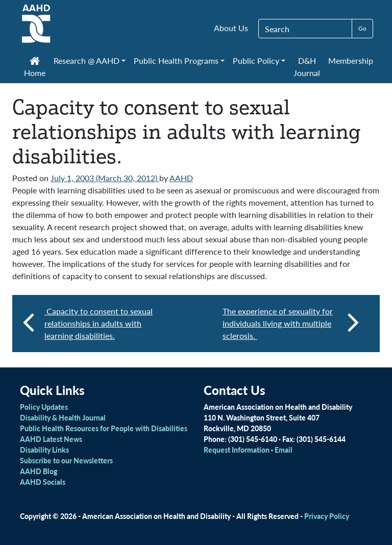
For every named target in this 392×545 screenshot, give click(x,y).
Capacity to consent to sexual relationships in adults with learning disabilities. (99, 323)
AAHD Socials (43, 482)
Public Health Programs (176, 60)
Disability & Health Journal (63, 417)
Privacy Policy (327, 516)
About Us (231, 28)
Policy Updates (44, 407)
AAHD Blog (39, 471)
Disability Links (44, 450)
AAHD (181, 178)
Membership (351, 60)
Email (284, 450)
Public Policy (256, 60)
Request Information (237, 450)
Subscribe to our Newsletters (66, 460)
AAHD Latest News (51, 439)
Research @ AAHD (87, 60)
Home (35, 68)
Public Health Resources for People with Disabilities (104, 428)
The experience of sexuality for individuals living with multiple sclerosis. (291, 323)
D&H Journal (307, 67)
